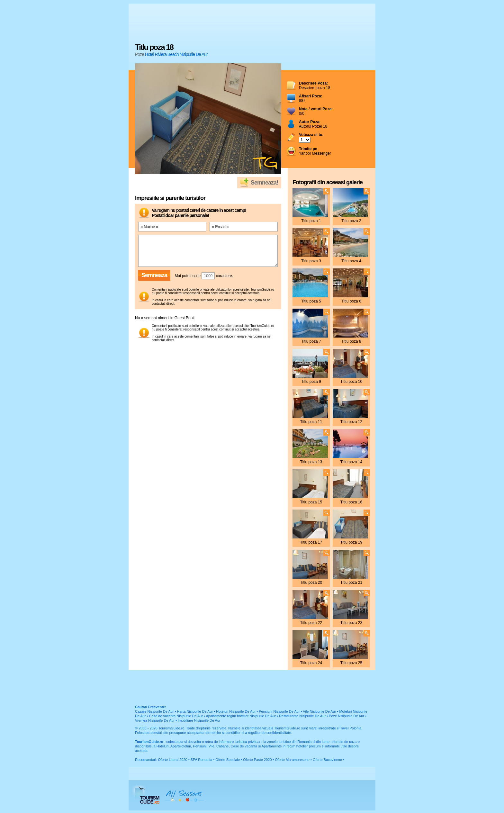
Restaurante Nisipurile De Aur (302, 716)
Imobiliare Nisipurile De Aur (199, 720)
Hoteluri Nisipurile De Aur (236, 711)
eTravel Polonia (349, 728)
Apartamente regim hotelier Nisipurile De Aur (241, 716)
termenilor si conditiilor (223, 733)
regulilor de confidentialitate (270, 733)
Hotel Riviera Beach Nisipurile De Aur (176, 54)
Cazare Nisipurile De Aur (154, 711)
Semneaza (154, 275)
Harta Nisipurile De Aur (195, 711)
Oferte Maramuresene (292, 760)
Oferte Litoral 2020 (173, 760)
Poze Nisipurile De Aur (346, 716)
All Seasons (184, 795)
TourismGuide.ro (171, 728)
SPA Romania (202, 760)
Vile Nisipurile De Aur (319, 711)
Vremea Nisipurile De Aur (155, 720)
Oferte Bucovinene (327, 760)
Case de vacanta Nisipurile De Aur (176, 716)
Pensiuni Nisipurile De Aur (279, 711)
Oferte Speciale (228, 760)
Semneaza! (264, 183)
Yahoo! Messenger (315, 151)
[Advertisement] (252, 24)
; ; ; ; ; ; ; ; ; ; (305, 140)
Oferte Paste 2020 (257, 760)
